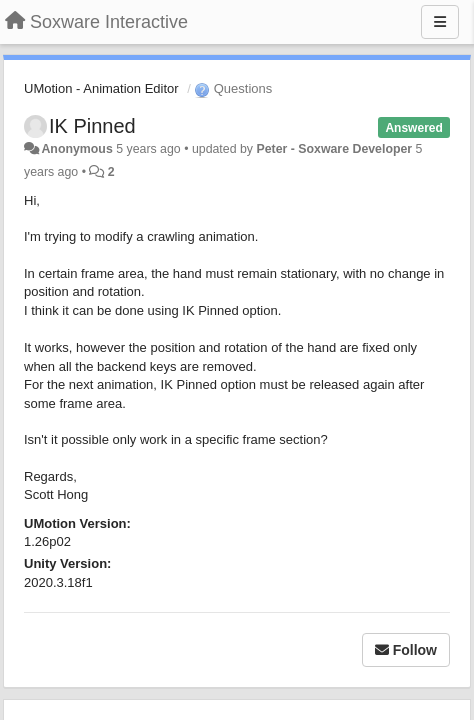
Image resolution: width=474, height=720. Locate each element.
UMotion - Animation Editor (101, 88)
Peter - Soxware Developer (334, 149)
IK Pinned (92, 126)
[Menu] (440, 22)
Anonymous (76, 149)
